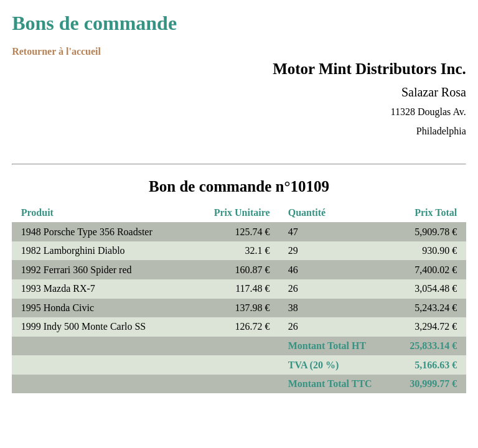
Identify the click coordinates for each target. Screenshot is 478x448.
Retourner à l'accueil (56, 51)
